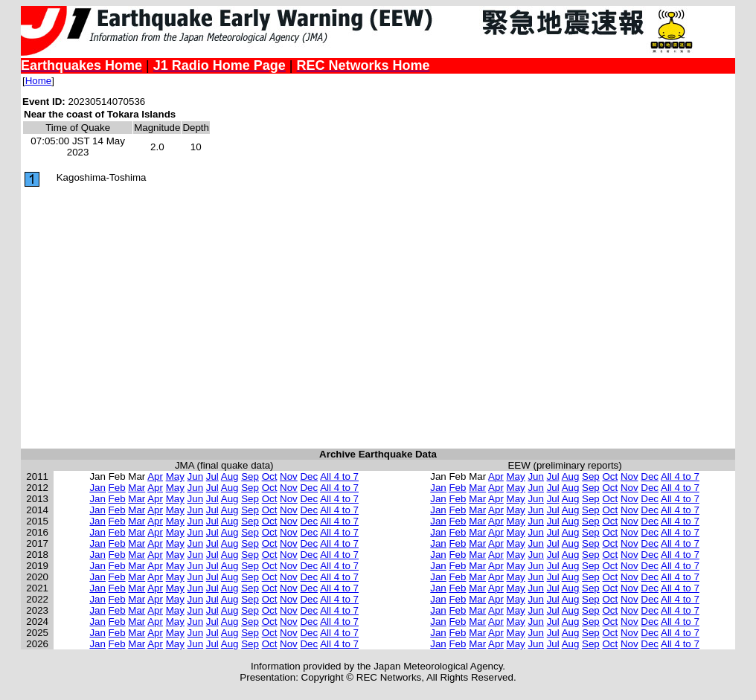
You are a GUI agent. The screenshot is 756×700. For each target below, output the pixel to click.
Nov (289, 476)
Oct (270, 476)
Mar (137, 488)
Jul (212, 476)
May (175, 476)
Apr (155, 476)
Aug (230, 476)
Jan (97, 488)
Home (39, 81)
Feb (117, 488)
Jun (196, 476)
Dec (309, 476)
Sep (250, 476)
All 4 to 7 (339, 476)
